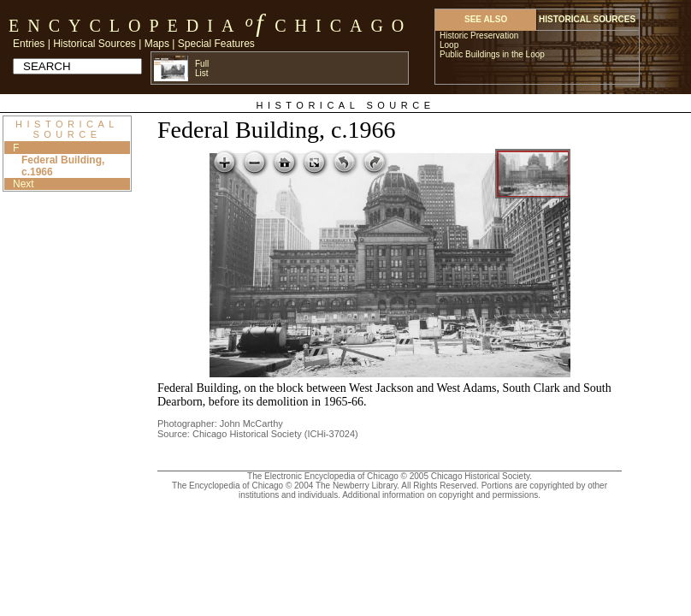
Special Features (216, 44)
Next (24, 184)
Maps (157, 44)
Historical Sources (94, 44)
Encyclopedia (125, 26)
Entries (29, 44)
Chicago (343, 26)
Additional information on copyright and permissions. (441, 495)
